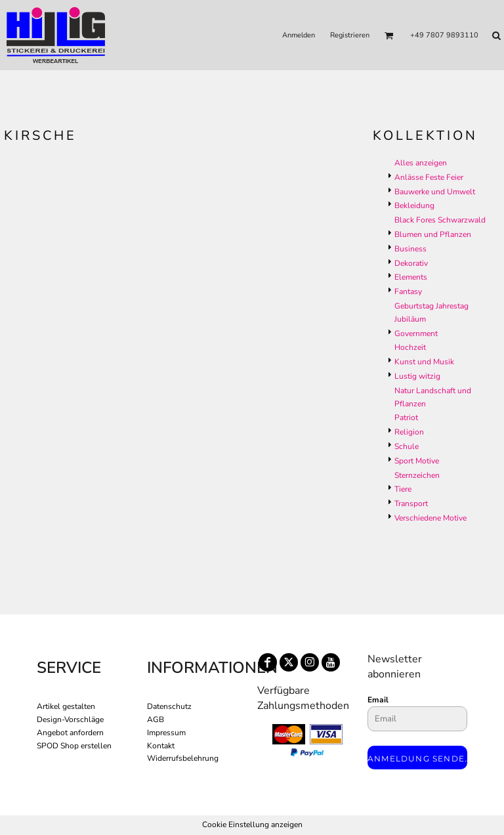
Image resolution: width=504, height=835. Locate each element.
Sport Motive (417, 461)
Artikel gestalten (66, 706)
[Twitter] (289, 662)
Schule (407, 446)
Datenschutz (169, 706)
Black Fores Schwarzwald (440, 220)
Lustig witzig (417, 376)
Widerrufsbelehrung (183, 758)
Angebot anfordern (70, 733)
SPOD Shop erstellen (74, 746)
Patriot (406, 417)
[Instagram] (310, 662)
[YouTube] (331, 662)
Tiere (403, 489)
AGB (156, 719)
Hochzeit (410, 347)
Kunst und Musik (424, 362)
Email (378, 700)
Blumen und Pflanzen (433, 234)
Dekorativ (411, 263)
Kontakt (161, 746)
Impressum (166, 733)
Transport (411, 503)
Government (416, 333)
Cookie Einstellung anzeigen (252, 824)
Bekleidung (414, 205)
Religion (409, 432)
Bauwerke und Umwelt (435, 192)
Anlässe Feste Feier (429, 177)
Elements (411, 277)
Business (410, 249)
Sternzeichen (417, 475)
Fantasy (408, 291)
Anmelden (299, 35)
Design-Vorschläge (70, 719)
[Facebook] (268, 662)
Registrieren (350, 35)
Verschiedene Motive (430, 518)
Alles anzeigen (421, 163)
